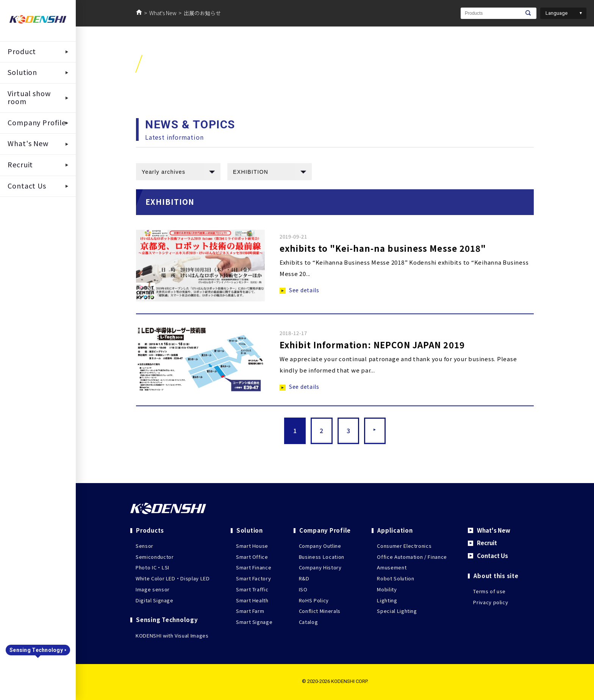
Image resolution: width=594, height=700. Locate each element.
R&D (304, 578)
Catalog (309, 622)
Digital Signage (155, 600)
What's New (163, 13)
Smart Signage (254, 622)
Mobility (387, 589)
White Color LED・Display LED (173, 578)
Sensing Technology (36, 650)
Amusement (392, 567)
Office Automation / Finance (412, 557)
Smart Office (252, 557)
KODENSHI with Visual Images (172, 635)
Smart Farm (250, 611)
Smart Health (252, 600)
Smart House (252, 546)
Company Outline (320, 546)
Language (556, 13)
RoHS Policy (314, 600)
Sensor (145, 546)
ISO (303, 589)
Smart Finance (254, 567)
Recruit (487, 543)
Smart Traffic (252, 589)
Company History (320, 567)
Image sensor (153, 589)
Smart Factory (253, 578)
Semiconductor (155, 557)
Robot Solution (395, 578)
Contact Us (492, 556)
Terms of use (489, 591)
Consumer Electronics (404, 546)
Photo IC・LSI (152, 567)
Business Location (322, 557)
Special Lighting (397, 611)
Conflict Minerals (320, 611)
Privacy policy (491, 602)
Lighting (387, 600)
